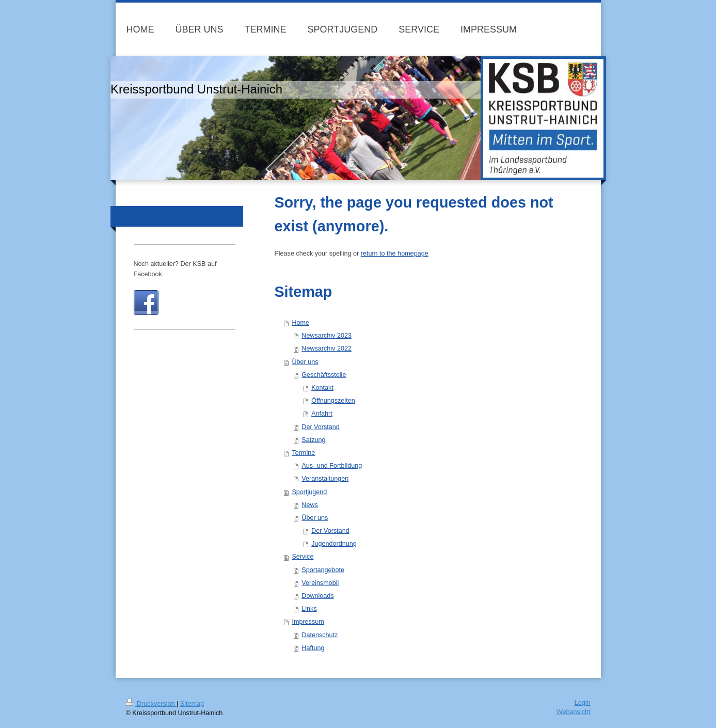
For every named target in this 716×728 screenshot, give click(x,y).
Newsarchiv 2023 (327, 336)
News (310, 505)
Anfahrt (322, 414)
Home (300, 323)
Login (583, 703)
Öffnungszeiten (333, 401)
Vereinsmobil (320, 583)
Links (309, 609)
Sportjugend (309, 492)
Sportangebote (323, 570)
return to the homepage (395, 254)
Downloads (317, 596)
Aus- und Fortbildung (332, 466)
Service (303, 557)
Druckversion (151, 704)
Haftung (313, 648)
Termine (303, 453)
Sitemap (192, 704)
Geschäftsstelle (324, 375)
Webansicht (574, 712)
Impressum (308, 622)
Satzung (313, 440)
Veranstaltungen (325, 479)
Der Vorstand (321, 427)
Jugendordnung (334, 544)
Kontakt (322, 388)
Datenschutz (320, 635)
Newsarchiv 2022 (327, 349)
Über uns (305, 362)
